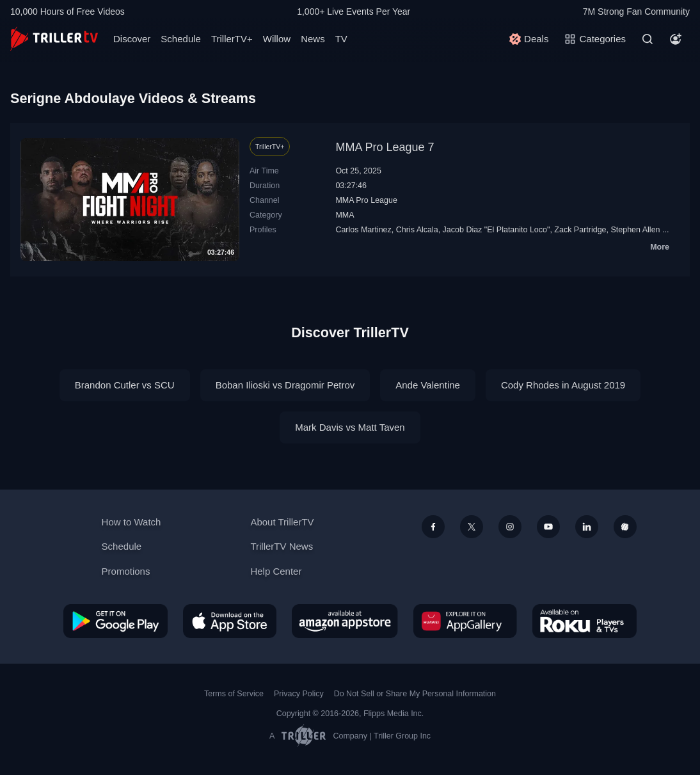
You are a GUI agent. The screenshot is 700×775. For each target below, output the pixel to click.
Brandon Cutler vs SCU (125, 385)
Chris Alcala (417, 230)
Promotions (126, 571)
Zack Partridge (580, 230)
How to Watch (131, 522)
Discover (132, 39)
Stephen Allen (635, 230)
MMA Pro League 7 (385, 147)
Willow (277, 39)
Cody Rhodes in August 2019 (563, 385)
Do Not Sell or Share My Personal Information (415, 694)
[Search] (648, 39)
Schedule (181, 39)
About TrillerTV (282, 522)
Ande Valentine (428, 385)
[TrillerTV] (54, 39)
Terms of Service (234, 694)
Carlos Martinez (363, 230)
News (313, 39)
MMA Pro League (366, 200)
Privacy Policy (299, 694)
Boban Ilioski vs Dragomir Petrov (285, 385)
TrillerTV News (282, 546)
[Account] (676, 39)
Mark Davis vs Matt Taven (350, 427)
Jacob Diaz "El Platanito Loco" (497, 230)
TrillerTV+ (232, 39)
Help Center (276, 571)
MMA (345, 215)
